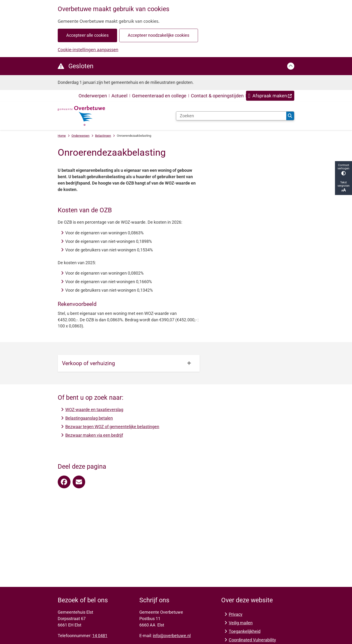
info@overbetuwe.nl (172, 636)
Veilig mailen (241, 623)
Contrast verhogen (343, 170)
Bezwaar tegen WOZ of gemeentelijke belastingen (112, 427)
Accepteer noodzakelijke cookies (158, 35)
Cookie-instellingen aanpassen (88, 50)
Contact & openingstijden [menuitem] (217, 96)
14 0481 (100, 636)
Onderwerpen (80, 136)
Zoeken (290, 116)
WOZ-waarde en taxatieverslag (94, 410)
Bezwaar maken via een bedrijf (94, 435)
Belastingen (103, 136)
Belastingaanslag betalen (89, 418)
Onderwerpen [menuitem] (93, 96)
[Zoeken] (231, 116)
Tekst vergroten (343, 187)
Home (62, 136)
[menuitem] (270, 96)
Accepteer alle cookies (87, 35)
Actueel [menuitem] (119, 96)
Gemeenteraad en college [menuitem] (159, 96)
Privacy (236, 614)
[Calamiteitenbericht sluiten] (291, 66)
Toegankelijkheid (245, 631)
